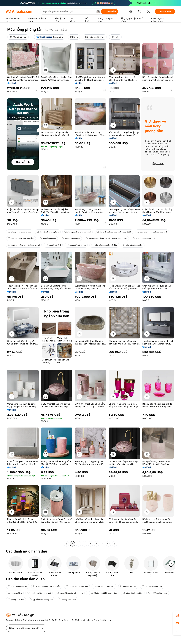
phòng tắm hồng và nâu (19, 232)
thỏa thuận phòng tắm (48, 232)
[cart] (140, 12)
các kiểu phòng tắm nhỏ (39, 593)
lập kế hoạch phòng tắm (41, 600)
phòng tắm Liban (67, 600)
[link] (177, 615)
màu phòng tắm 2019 (104, 586)
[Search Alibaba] (68, 11)
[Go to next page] (115, 544)
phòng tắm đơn (16, 600)
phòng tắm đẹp (128, 586)
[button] (98, 11)
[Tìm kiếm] (110, 11)
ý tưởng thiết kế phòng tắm (104, 593)
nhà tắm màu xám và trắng (21, 239)
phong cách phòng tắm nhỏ (78, 232)
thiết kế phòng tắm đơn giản (47, 586)
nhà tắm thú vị (53, 245)
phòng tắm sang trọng (77, 586)
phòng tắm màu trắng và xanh (71, 593)
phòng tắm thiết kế (76, 245)
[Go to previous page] (66, 544)
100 (109, 544)
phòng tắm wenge (71, 239)
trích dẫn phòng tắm (152, 586)
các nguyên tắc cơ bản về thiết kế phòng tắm (106, 239)
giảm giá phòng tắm (133, 593)
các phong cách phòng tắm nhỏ (152, 232)
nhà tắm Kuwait (48, 239)
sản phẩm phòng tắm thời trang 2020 (114, 232)
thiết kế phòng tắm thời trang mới (24, 245)
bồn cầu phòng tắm (133, 245)
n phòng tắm (15, 593)
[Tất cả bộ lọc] (18, 37)
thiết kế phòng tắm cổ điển (104, 245)
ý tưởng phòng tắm (158, 593)
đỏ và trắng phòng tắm (144, 239)
